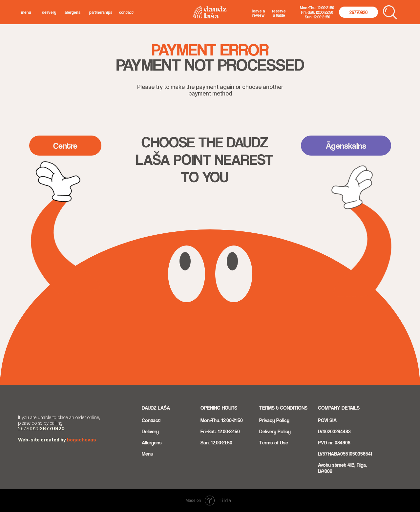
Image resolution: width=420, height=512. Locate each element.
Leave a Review (259, 13)
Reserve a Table (279, 13)
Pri (262, 420)
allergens (73, 12)
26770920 (52, 428)
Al (144, 443)
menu (26, 12)
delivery (49, 12)
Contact (126, 12)
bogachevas (82, 440)
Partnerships (101, 12)
